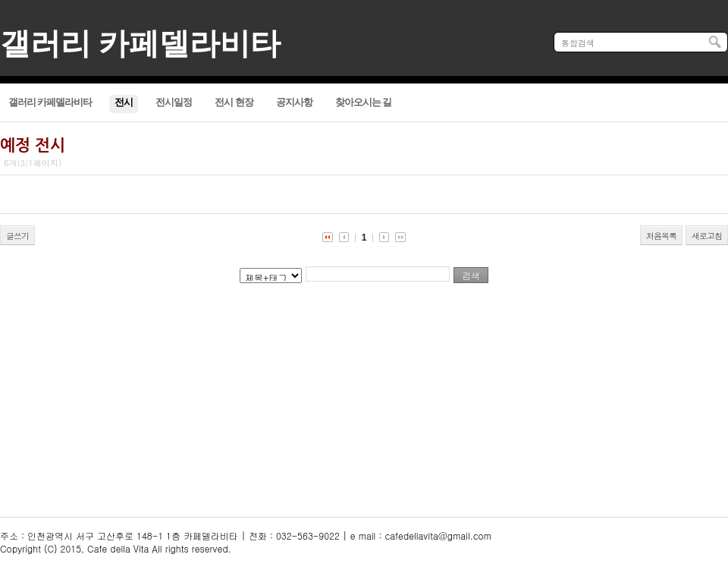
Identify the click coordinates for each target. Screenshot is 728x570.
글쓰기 (17, 236)
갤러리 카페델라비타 (140, 44)
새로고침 (707, 236)
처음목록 (661, 236)
